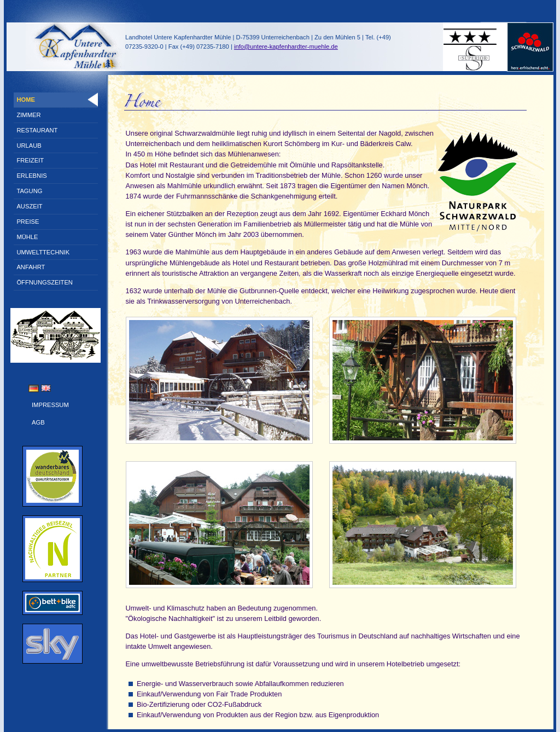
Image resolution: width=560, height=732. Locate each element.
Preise (28, 222)
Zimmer (28, 115)
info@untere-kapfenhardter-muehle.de (286, 47)
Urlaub (29, 146)
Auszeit (29, 206)
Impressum (50, 405)
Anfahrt (31, 267)
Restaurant (37, 130)
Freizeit (30, 160)
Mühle (27, 237)
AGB (38, 422)
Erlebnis (31, 176)
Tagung (29, 191)
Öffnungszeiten (45, 282)
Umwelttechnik (43, 252)
